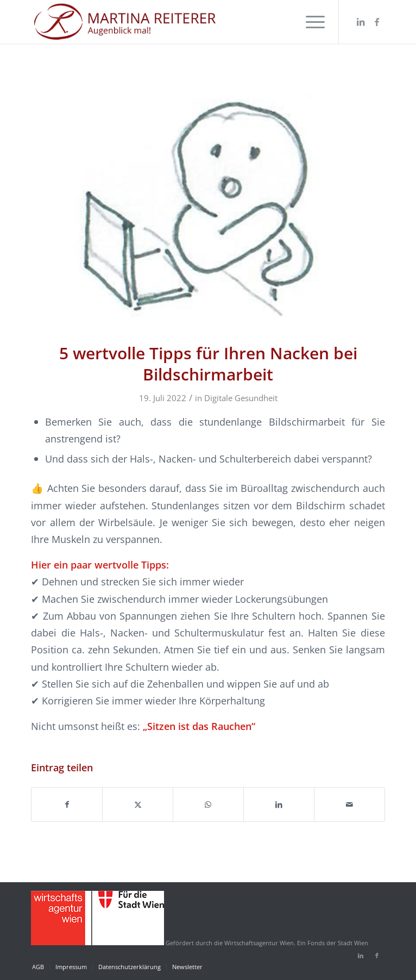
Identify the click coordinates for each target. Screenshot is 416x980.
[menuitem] (310, 22)
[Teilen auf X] (138, 804)
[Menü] (310, 22)
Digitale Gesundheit (241, 398)
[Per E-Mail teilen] (349, 804)
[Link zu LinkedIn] (361, 22)
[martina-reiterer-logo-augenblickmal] (172, 22)
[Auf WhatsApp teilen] (208, 804)
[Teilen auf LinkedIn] (279, 804)
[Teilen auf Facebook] (67, 804)
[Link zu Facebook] (377, 22)
